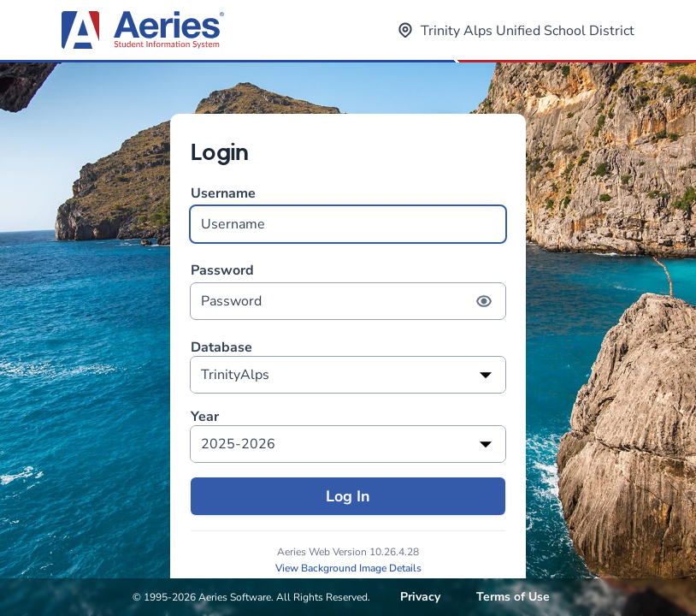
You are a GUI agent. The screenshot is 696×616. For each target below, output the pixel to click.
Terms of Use (513, 597)
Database (221, 348)
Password (348, 290)
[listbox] (348, 375)
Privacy (420, 597)
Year (205, 417)
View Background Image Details (348, 568)
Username (348, 213)
